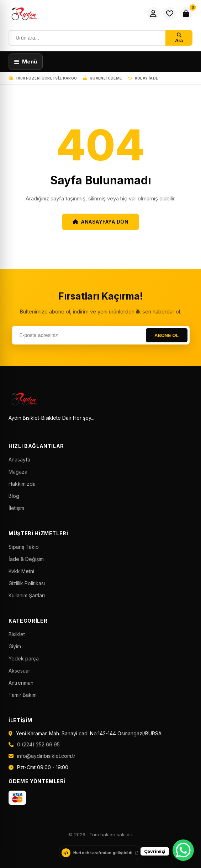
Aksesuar (19, 671)
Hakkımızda (22, 484)
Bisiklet (17, 634)
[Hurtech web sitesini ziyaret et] (100, 853)
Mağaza (18, 472)
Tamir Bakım (23, 695)
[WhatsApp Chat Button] (183, 850)
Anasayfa (19, 459)
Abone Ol (167, 335)
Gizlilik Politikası (27, 583)
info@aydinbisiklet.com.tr (46, 756)
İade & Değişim (26, 559)
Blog (14, 496)
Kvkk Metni (21, 571)
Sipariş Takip (24, 547)
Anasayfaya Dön (101, 222)
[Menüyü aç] (26, 62)
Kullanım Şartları (27, 595)
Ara (179, 38)
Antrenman (21, 683)
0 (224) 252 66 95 (38, 744)
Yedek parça (24, 658)
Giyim (15, 646)
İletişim (16, 508)
